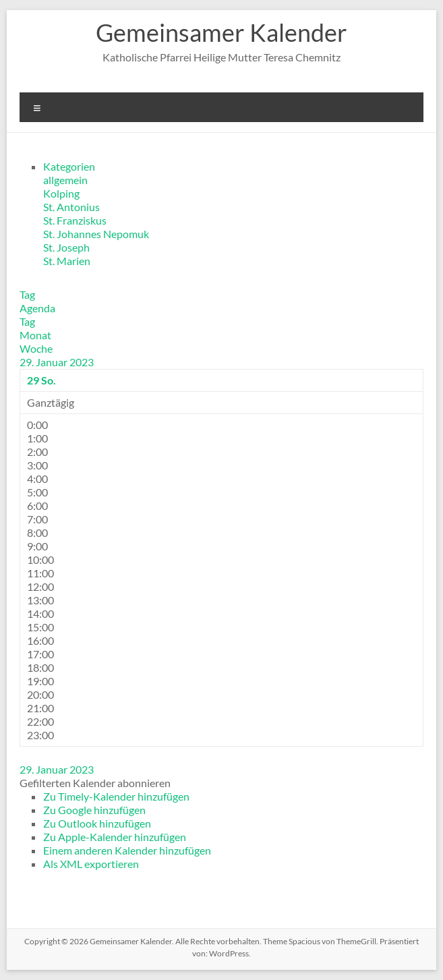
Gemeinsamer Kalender (221, 32)
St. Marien (67, 261)
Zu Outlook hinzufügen (97, 823)
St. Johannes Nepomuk (96, 234)
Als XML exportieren (91, 864)
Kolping (61, 193)
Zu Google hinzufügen (94, 810)
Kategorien (69, 166)
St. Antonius (71, 207)
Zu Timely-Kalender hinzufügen (116, 796)
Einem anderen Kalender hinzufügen (127, 850)
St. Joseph (66, 247)
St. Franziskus (75, 220)
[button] (95, 783)
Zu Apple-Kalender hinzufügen (115, 837)
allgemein (65, 180)
